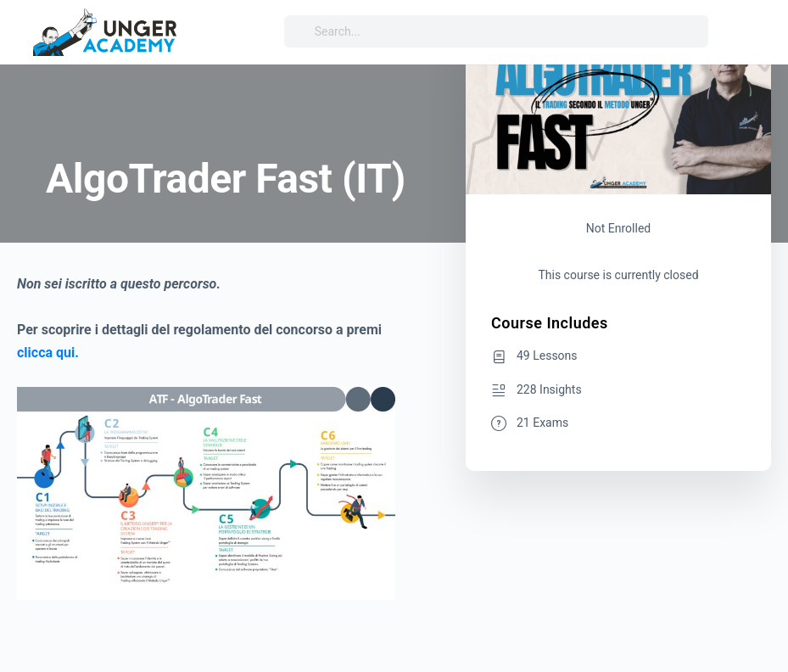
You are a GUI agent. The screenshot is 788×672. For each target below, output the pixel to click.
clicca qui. (48, 353)
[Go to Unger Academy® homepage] (106, 31)
